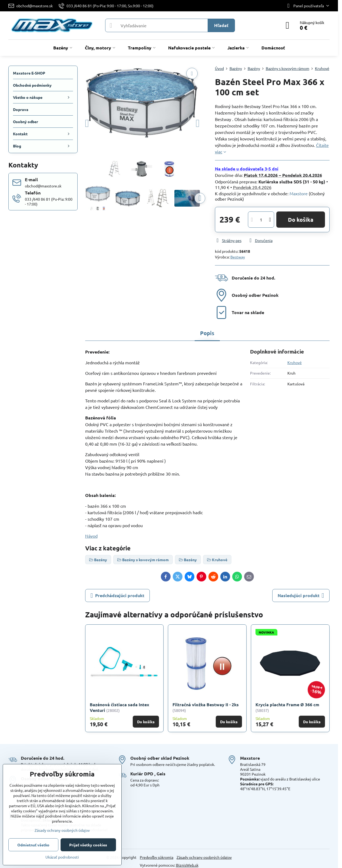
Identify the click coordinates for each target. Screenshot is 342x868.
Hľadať (221, 25)
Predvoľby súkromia (157, 857)
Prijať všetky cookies (88, 845)
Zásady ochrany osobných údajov (204, 857)
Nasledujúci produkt (301, 596)
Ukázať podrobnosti (62, 857)
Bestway (238, 257)
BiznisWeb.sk (187, 865)
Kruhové (295, 362)
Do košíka (301, 220)
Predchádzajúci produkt (117, 596)
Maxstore (299, 193)
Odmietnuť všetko (33, 845)
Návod (91, 536)
